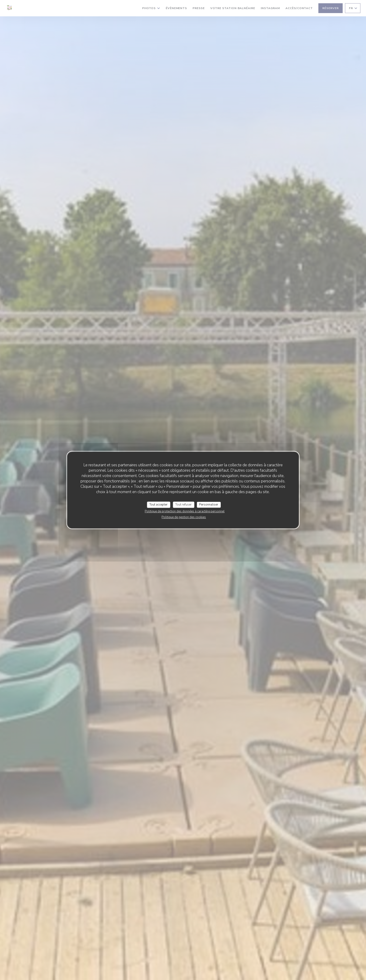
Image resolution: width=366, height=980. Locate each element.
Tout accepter (158, 505)
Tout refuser (183, 505)
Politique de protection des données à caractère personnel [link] (185, 511)
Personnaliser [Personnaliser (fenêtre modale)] (209, 505)
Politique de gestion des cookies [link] (184, 517)
